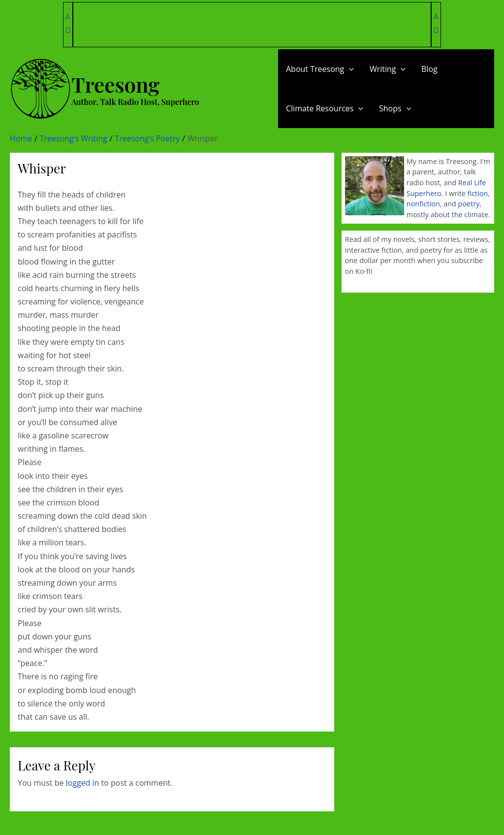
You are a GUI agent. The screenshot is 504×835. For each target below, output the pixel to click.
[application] (349, 69)
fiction (478, 193)
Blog (429, 69)
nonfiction (423, 204)
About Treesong (320, 69)
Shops (395, 108)
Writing (388, 69)
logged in (83, 783)
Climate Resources (325, 108)
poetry (469, 204)
